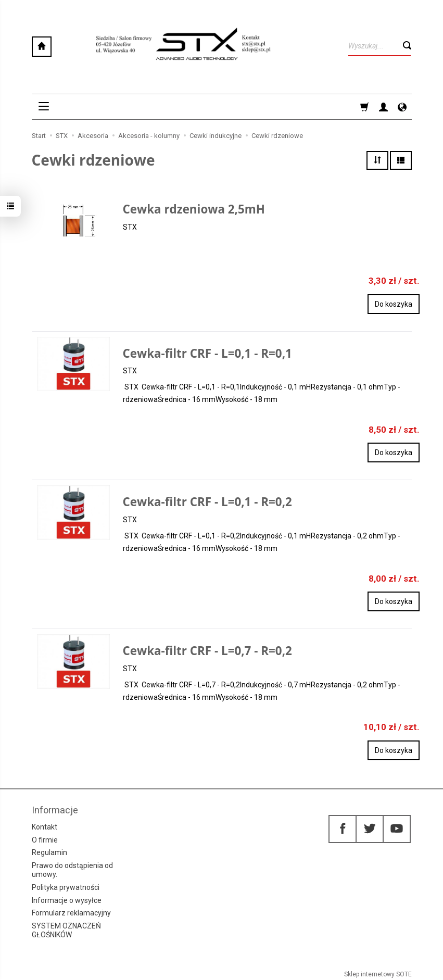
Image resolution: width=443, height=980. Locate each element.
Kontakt (45, 827)
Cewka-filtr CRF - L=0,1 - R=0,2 (207, 502)
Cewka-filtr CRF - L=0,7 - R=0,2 (207, 651)
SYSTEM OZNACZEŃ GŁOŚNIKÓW (66, 930)
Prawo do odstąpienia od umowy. (72, 870)
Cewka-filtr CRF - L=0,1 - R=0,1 (207, 353)
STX (130, 227)
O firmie (45, 840)
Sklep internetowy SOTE (378, 974)
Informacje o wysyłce (67, 900)
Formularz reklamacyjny (71, 913)
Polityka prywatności (66, 887)
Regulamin (49, 852)
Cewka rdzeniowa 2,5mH (194, 209)
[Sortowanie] (377, 160)
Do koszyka (394, 304)
